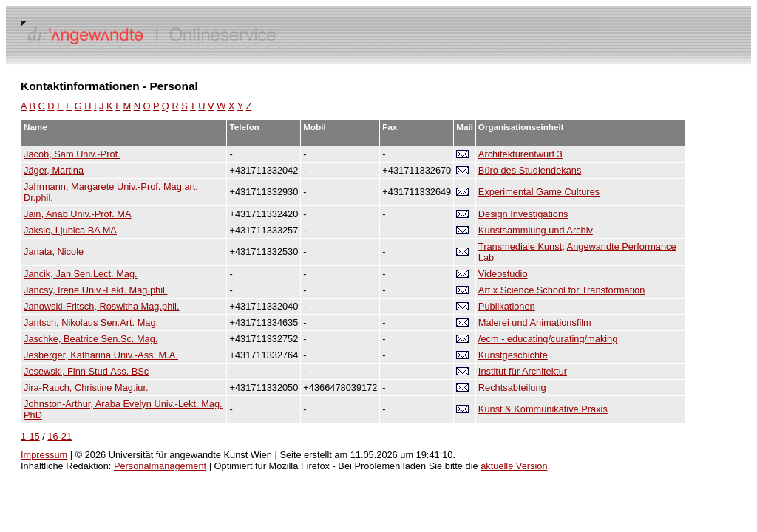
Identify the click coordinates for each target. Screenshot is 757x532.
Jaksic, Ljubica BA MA (70, 230)
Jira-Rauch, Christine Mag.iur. (86, 388)
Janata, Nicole (54, 252)
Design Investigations (523, 214)
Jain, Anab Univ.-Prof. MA (78, 214)
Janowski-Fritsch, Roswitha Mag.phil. (102, 306)
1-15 (30, 436)
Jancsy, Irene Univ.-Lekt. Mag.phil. (95, 290)
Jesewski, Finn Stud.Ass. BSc (86, 371)
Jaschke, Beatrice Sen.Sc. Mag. (91, 339)
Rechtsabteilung (512, 388)
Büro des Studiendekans (530, 170)
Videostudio (503, 274)
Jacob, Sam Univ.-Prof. (72, 154)
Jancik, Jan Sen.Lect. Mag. (81, 274)
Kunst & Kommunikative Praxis (543, 409)
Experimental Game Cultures (539, 192)
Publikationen (507, 306)
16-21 (60, 436)
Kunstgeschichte (513, 355)
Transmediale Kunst (520, 246)
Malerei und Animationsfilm (535, 323)
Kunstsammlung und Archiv (536, 230)
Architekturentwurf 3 (520, 154)
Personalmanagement (160, 466)
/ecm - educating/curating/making (548, 339)
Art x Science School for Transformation (561, 290)
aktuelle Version (514, 466)
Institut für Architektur (523, 371)
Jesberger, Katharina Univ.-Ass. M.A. (101, 355)
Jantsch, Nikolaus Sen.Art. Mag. (91, 323)
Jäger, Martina (54, 170)
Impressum (44, 455)
